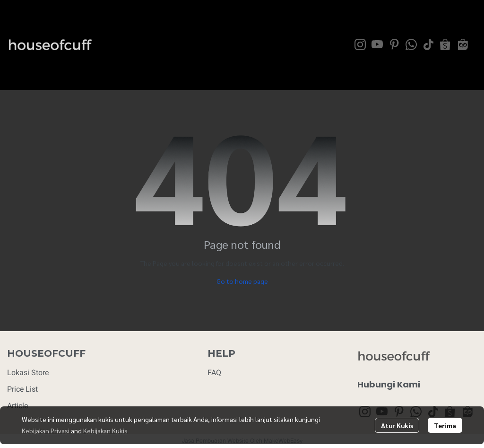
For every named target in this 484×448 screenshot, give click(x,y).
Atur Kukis (397, 425)
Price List (22, 389)
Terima (445, 425)
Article (17, 406)
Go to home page (242, 281)
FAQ (214, 373)
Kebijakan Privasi (46, 430)
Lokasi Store (28, 373)
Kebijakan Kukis (105, 430)
